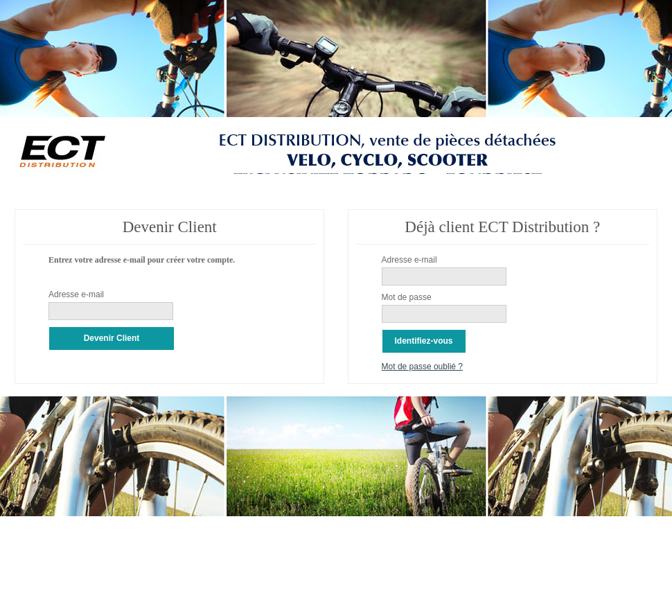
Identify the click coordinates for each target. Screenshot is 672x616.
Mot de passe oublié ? (422, 367)
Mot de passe (407, 297)
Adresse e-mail (76, 294)
